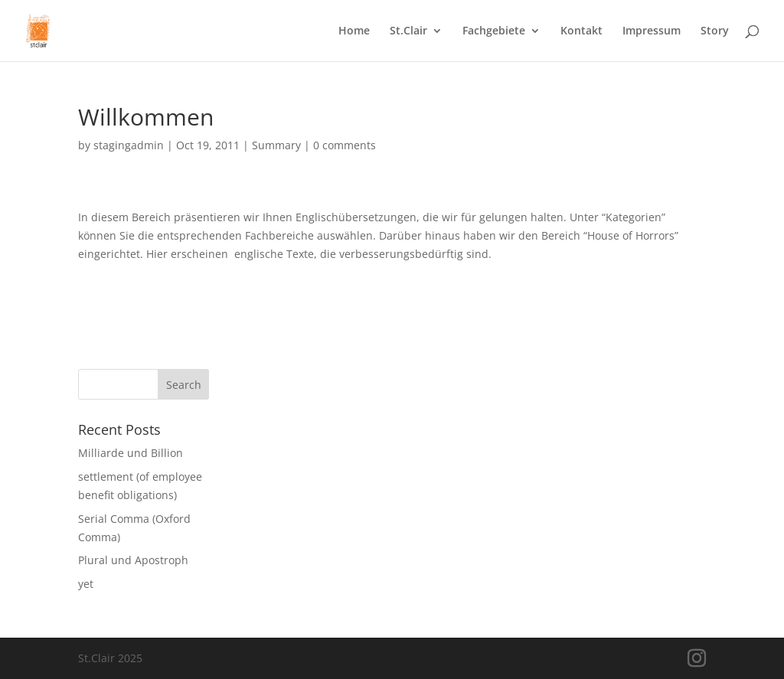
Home (354, 31)
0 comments (345, 145)
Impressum (652, 31)
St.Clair (408, 31)
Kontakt (581, 31)
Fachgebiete (494, 31)
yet (86, 584)
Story (715, 31)
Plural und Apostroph (133, 560)
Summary (276, 145)
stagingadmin (129, 145)
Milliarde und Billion (131, 453)
